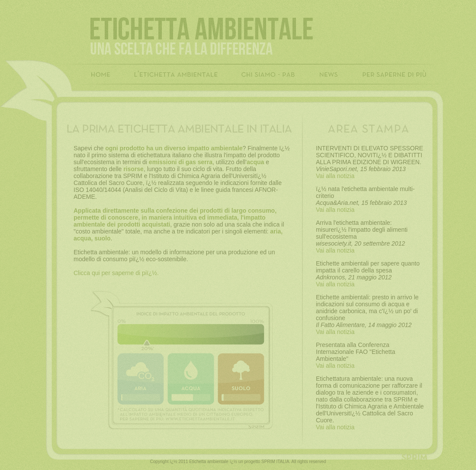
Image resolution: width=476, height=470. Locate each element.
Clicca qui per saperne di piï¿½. (116, 273)
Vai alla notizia (335, 176)
